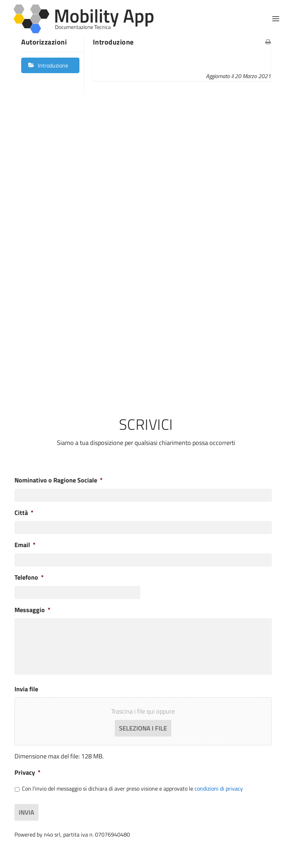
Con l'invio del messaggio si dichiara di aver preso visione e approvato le (132, 789)
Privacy (28, 772)
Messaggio (32, 610)
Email (25, 545)
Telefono (29, 577)
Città (24, 513)
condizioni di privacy (219, 788)
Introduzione (53, 65)
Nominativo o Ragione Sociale (59, 480)
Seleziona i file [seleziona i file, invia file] (143, 728)
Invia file (26, 689)
